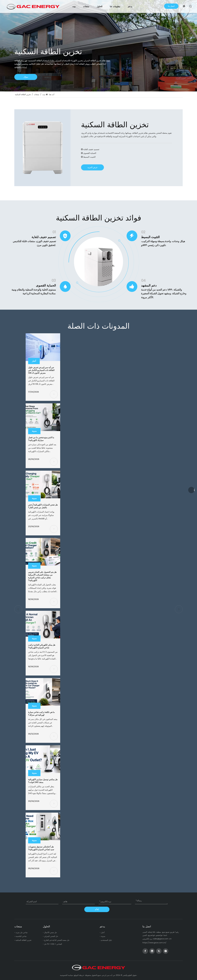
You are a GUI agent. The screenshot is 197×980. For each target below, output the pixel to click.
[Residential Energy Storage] (42, 148)
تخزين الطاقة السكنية (23, 940)
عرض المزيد (93, 167)
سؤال (26, 77)
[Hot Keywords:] (190, 6)
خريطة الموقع (79, 975)
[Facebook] (145, 951)
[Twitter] (159, 951)
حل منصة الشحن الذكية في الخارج (57, 940)
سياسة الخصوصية (66, 975)
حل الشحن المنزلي (51, 936)
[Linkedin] (152, 951)
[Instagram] (166, 951)
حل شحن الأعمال (51, 932)
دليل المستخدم (106, 940)
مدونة (103, 936)
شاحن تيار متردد (22, 932)
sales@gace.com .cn (162, 939)
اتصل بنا (171, 6)
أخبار (103, 932)
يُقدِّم (97, 909)
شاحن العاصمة (21, 936)
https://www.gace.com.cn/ (154, 943)
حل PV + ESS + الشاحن (53, 944)
